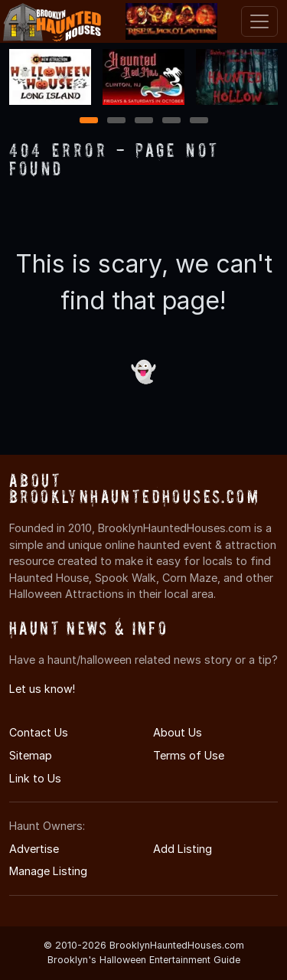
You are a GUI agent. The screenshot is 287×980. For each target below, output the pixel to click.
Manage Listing (48, 871)
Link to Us (35, 778)
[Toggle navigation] (259, 21)
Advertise (34, 849)
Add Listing (183, 849)
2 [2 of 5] (116, 121)
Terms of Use (189, 755)
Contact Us (39, 732)
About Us (178, 732)
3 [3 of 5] (144, 121)
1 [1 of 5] (88, 121)
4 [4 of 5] (171, 121)
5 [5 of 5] (199, 121)
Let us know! (42, 689)
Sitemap (31, 755)
